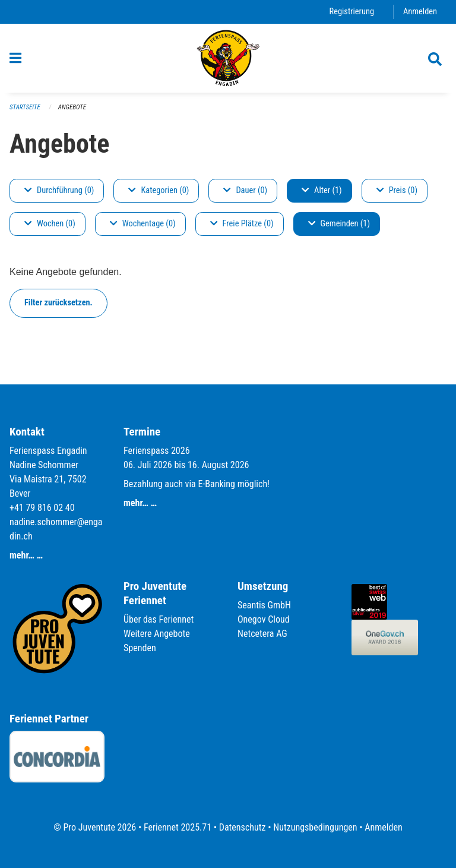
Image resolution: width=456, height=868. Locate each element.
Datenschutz (243, 827)
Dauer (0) (245, 190)
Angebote (72, 107)
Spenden (140, 648)
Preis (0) (397, 190)
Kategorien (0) (159, 190)
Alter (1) (322, 190)
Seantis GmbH (264, 605)
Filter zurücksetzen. (58, 303)
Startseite (25, 107)
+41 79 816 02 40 (42, 508)
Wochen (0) (50, 224)
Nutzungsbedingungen (315, 827)
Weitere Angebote (157, 634)
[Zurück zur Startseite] (228, 58)
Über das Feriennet (159, 619)
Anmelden (420, 12)
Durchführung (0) (59, 190)
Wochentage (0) (143, 224)
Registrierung (352, 12)
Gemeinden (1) (339, 224)
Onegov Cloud (264, 619)
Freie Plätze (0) (242, 224)
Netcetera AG (262, 634)
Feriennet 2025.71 (178, 827)
